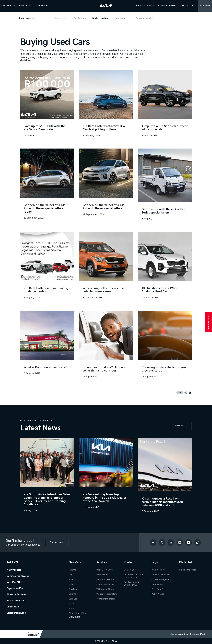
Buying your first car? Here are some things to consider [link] (104, 369)
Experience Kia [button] (27, 18)
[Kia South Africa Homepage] (12, 562)
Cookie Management (161, 580)
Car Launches (123, 18)
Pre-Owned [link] (25, 6)
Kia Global (186, 562)
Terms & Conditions (161, 575)
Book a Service (103, 575)
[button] (26, 18)
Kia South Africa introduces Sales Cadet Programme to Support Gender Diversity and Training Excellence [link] (47, 500)
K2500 (72, 609)
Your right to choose (106, 599)
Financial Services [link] (167, 6)
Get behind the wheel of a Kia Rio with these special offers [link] (104, 207)
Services (102, 562)
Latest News (61, 18)
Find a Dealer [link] (188, 6)
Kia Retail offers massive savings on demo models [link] (47, 290)
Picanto (72, 570)
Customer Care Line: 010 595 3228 (134, 576)
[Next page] (190, 392)
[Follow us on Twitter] (162, 542)
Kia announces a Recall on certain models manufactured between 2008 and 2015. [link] (162, 502)
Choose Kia (13, 607)
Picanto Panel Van (77, 613)
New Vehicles (14, 570)
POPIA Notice (158, 594)
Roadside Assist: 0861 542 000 (132, 584)
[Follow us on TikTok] (198, 542)
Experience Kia (15, 588)
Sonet (72, 580)
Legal (155, 562)
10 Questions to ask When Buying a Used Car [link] (160, 290)
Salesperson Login (17, 613)
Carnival (73, 599)
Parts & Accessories (106, 580)
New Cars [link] (8, 6)
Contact (129, 562)
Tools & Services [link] (144, 6)
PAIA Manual (158, 584)
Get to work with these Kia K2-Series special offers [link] (163, 211)
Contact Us (129, 570)
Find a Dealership (16, 601)
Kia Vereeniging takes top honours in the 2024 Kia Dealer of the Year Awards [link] (104, 498)
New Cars (75, 562)
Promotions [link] (43, 6)
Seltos (72, 584)
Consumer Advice (144, 18)
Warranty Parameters (107, 594)
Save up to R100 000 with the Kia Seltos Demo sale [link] (45, 128)
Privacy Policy (158, 570)
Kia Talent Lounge (188, 570)
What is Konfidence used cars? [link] (45, 367)
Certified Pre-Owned (18, 576)
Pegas (72, 575)
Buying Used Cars (101, 18)
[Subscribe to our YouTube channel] (189, 542)
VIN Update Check (105, 589)
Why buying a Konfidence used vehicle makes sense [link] (105, 290)
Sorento (72, 594)
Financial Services (16, 595)
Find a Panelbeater (105, 584)
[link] (106, 6)
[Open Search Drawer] (205, 6)
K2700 (72, 604)
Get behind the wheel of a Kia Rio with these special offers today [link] (45, 208)
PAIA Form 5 (157, 589)
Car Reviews (80, 18)
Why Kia (13, 582)
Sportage (73, 589)
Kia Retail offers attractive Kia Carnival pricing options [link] (104, 128)
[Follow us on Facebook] (153, 542)
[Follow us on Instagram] (180, 542)
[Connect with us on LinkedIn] (171, 542)
